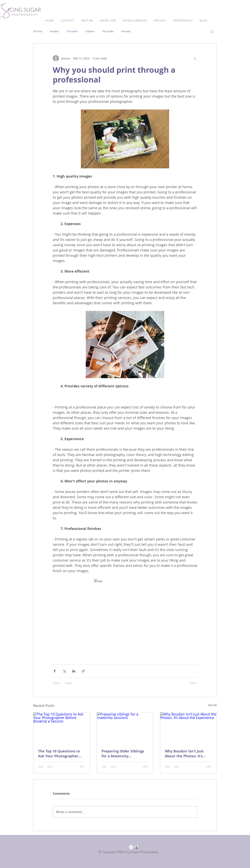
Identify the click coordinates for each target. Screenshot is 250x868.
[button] (212, 31)
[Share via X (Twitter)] (64, 671)
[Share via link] (83, 671)
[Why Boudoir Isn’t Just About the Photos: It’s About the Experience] (188, 728)
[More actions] (195, 58)
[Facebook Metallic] (136, 847)
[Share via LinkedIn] (74, 671)
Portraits (126, 31)
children (90, 31)
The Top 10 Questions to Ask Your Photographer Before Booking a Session (60, 754)
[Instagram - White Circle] (131, 847)
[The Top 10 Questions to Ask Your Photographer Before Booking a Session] (62, 728)
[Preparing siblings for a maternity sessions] (125, 728)
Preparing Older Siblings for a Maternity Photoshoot (123, 754)
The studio (108, 31)
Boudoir (54, 31)
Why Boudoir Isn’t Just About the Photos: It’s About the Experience (184, 754)
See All (212, 705)
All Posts (38, 31)
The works (72, 31)
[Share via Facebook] (55, 671)
